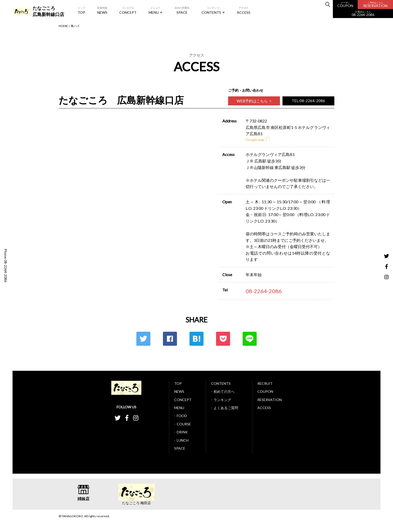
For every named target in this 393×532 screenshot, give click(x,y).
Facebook (170, 339)
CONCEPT (128, 10)
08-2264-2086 (363, 14)
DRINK (182, 432)
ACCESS (244, 10)
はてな (197, 339)
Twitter (143, 339)
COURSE (184, 424)
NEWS (102, 10)
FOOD (182, 416)
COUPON (345, 5)
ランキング (222, 400)
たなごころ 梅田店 (136, 503)
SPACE (182, 10)
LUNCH (183, 440)
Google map (258, 140)
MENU (156, 10)
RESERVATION (375, 5)
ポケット (223, 339)
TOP (81, 10)
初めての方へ (224, 391)
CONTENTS (213, 10)
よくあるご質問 (226, 408)
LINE (250, 339)
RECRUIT (265, 383)
